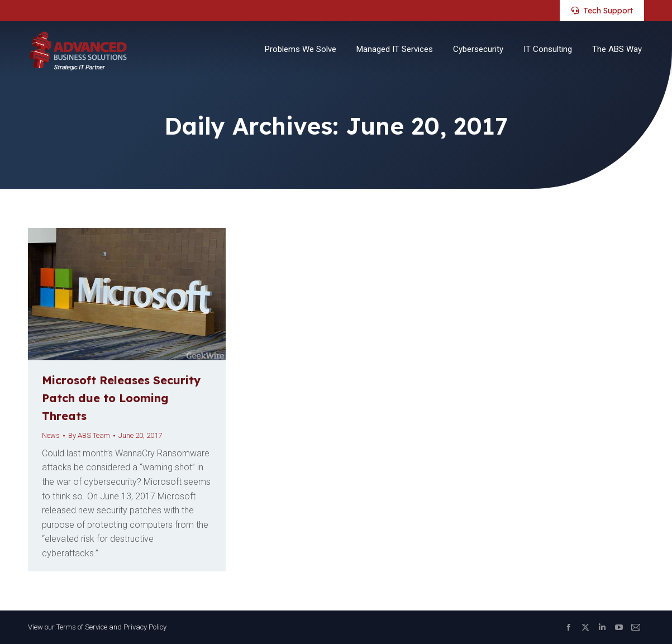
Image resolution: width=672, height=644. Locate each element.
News (51, 435)
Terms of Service (82, 627)
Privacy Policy (145, 627)
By (89, 435)
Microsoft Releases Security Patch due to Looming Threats (121, 398)
